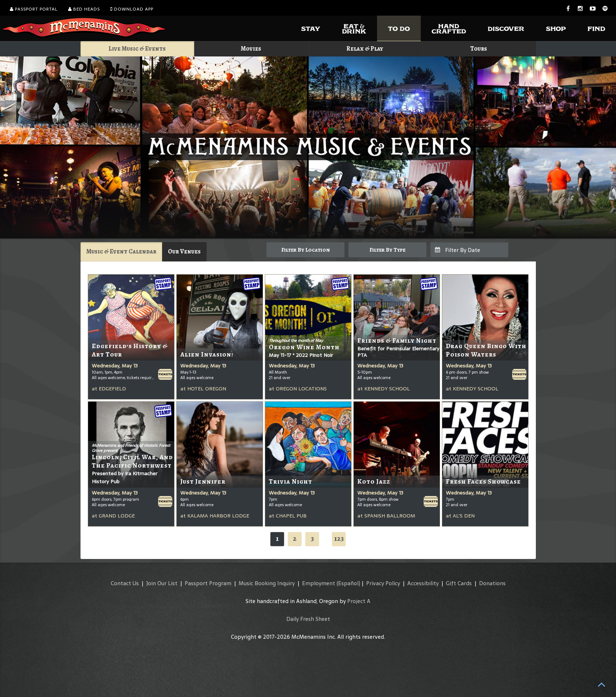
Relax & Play (365, 49)
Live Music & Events (137, 49)
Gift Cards (459, 583)
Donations (492, 583)
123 (339, 538)
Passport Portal (34, 9)
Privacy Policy (383, 583)
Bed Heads (84, 9)
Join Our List (162, 583)
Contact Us (125, 583)
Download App (132, 9)
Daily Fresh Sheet (308, 619)
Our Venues (184, 251)
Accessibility (423, 583)
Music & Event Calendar (121, 251)
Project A (359, 601)
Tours (479, 49)
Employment (319, 583)
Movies (251, 49)
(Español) (348, 583)
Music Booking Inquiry (267, 583)
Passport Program (208, 583)
